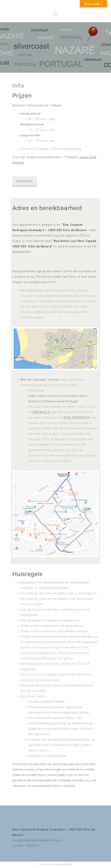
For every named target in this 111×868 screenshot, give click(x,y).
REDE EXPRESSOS (77, 418)
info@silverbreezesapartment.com (37, 840)
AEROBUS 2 (41, 412)
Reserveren (25, 181)
